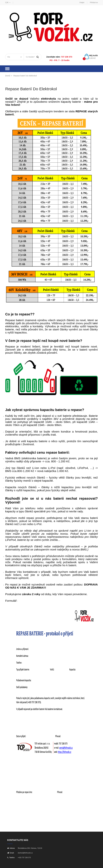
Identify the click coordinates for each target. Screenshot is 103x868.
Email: (11, 853)
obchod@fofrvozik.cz (25, 853)
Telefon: (11, 858)
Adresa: (11, 848)
